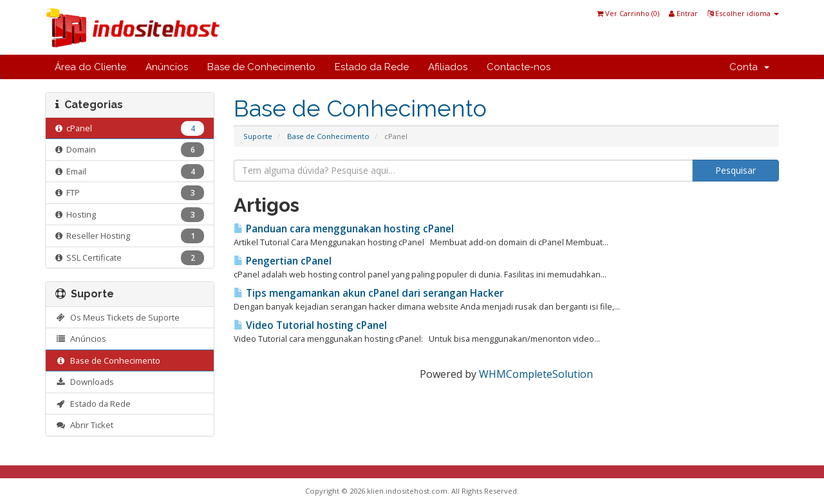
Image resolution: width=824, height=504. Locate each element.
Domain (130, 150)
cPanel (130, 128)
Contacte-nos (519, 67)
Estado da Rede (372, 67)
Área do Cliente (90, 67)
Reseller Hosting (130, 236)
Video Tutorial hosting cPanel (310, 325)
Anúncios (167, 67)
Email (130, 172)
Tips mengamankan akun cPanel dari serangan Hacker (369, 293)
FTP (130, 193)
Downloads (85, 382)
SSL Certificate (130, 258)
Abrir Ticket (84, 425)
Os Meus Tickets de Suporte (117, 317)
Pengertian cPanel (283, 261)
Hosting (130, 215)
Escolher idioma (743, 13)
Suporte (258, 136)
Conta (749, 67)
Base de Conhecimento (261, 67)
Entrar (683, 13)
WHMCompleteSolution (536, 374)
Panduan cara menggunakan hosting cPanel (344, 229)
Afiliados (448, 67)
